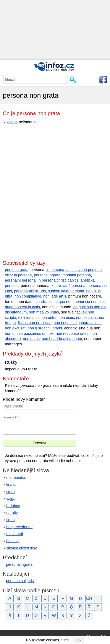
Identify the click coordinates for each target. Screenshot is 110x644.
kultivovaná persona (69, 286)
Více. (65, 640)
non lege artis (55, 296)
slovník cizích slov (22, 548)
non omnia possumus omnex (29, 334)
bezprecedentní (19, 527)
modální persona (77, 275)
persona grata (17, 270)
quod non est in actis (22, 307)
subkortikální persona (66, 291)
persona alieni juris (30, 291)
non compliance (28, 296)
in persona (55, 270)
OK (78, 640)
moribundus (16, 478)
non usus (66, 318)
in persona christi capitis (58, 280)
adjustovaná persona (84, 270)
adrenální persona (20, 280)
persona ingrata (47, 275)
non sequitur (86, 318)
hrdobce (13, 506)
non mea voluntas (44, 312)
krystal (12, 485)
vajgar (11, 499)
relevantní (15, 534)
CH (89, 598)
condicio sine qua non (54, 302)
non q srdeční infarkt (45, 328)
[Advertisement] (55, 30)
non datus (31, 339)
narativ (12, 513)
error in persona (18, 275)
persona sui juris (20, 581)
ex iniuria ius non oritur (37, 318)
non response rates (72, 334)
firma (11, 520)
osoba (13, 122)
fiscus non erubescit (35, 323)
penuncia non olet (90, 302)
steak (11, 492)
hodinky (13, 541)
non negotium (65, 323)
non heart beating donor (62, 339)
